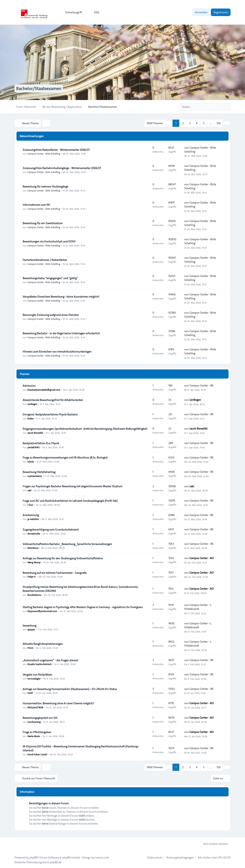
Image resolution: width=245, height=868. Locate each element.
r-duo (30, 504)
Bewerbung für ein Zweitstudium (43, 223)
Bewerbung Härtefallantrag (39, 472)
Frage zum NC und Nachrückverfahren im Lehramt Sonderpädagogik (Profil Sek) (70, 500)
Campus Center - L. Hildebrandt (198, 607)
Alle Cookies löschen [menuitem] (213, 843)
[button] (227, 123)
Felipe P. (32, 576)
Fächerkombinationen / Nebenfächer (45, 260)
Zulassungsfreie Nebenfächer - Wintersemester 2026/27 (56, 149)
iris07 (30, 693)
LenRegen (32, 404)
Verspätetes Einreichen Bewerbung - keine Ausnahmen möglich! (61, 296)
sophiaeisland (35, 476)
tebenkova (33, 548)
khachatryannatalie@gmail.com (44, 389)
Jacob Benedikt (35, 432)
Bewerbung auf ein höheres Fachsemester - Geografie (55, 572)
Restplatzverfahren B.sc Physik (41, 443)
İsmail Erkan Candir (37, 754)
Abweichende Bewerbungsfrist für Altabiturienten (53, 400)
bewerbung (29, 625)
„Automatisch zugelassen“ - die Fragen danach (50, 660)
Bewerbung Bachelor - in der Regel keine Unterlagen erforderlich (61, 333)
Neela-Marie (34, 736)
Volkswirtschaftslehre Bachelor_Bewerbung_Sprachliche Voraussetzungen (67, 544)
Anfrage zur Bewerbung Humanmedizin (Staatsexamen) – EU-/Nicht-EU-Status (70, 689)
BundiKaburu (34, 594)
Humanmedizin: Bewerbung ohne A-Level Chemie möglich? (58, 703)
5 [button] (204, 123)
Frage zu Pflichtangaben (37, 732)
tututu (31, 461)
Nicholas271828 (35, 707)
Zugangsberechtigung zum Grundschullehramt (51, 529)
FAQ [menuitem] (94, 12)
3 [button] (190, 123)
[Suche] (219, 107)
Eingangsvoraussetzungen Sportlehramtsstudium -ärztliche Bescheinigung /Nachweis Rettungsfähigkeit (85, 428)
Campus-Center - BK (201, 385)
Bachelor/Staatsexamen (41, 88)
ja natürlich (33, 519)
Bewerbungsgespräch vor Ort (40, 717)
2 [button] (183, 123)
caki (29, 490)
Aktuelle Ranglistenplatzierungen (43, 643)
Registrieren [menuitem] (221, 12)
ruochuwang (34, 721)
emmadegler (34, 678)
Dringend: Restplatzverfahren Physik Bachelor (50, 414)
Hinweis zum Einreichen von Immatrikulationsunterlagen (57, 351)
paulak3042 (33, 447)
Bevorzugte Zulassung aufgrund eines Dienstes (51, 314)
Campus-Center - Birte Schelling (44, 153)
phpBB (33, 856)
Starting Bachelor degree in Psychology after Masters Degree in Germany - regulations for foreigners (83, 607)
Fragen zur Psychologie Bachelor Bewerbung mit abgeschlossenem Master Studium (72, 486)
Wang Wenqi (34, 562)
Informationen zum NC (36, 204)
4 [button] (197, 123)
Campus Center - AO (202, 558)
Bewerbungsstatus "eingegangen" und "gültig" (50, 278)
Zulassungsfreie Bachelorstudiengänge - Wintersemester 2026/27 (62, 168)
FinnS (30, 647)
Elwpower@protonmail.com (42, 611)
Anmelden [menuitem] (201, 12)
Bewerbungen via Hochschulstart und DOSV (49, 241)
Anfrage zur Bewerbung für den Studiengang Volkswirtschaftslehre (63, 558)
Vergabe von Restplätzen (37, 674)
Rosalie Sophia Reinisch (40, 664)
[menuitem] (72, 12)
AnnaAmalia (34, 533)
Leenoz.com (102, 856)
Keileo (31, 418)
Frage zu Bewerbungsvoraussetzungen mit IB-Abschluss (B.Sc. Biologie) (65, 457)
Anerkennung (31, 515)
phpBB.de (56, 861)
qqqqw (31, 629)
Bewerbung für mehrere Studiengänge (45, 186)
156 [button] (219, 123)
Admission (29, 385)
